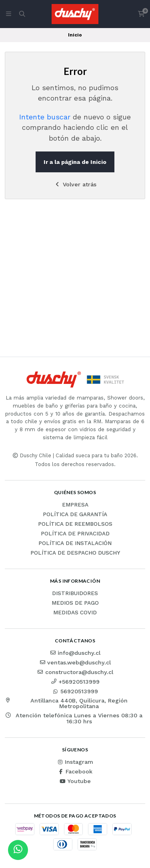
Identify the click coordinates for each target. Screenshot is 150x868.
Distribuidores (75, 593)
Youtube (75, 781)
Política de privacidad (75, 534)
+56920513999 (75, 682)
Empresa (75, 505)
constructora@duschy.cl (75, 672)
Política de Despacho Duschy (75, 553)
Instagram (75, 762)
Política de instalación (75, 543)
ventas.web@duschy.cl (75, 662)
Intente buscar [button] (45, 117)
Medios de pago (75, 603)
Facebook (75, 771)
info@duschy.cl (75, 653)
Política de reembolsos (75, 524)
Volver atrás (75, 184)
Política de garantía (75, 515)
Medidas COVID (75, 613)
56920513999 (75, 691)
